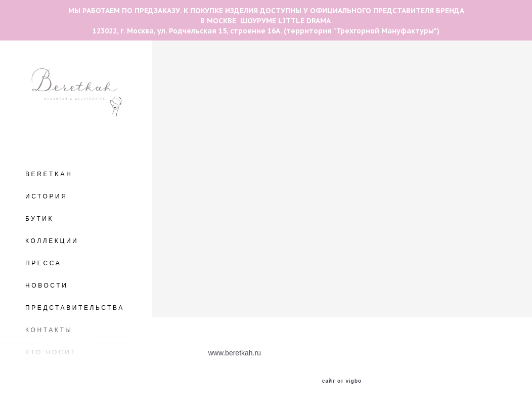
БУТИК (39, 219)
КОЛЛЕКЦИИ (52, 241)
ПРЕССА (43, 263)
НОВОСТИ (47, 286)
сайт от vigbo (342, 381)
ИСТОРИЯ (47, 196)
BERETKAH (49, 174)
